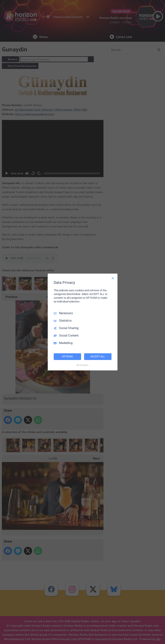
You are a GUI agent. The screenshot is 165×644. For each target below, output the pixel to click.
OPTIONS (67, 356)
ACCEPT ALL (98, 356)
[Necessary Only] (113, 278)
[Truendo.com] (83, 365)
